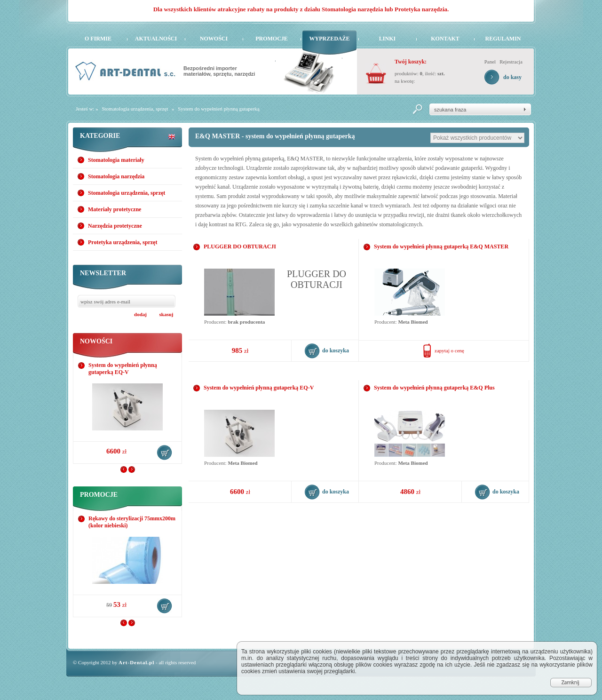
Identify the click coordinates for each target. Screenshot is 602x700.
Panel (490, 62)
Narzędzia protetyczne (115, 226)
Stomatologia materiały (116, 160)
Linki (387, 39)
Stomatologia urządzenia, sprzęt (135, 109)
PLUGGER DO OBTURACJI (240, 247)
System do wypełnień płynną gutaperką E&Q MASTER (441, 247)
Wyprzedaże (329, 39)
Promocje (272, 39)
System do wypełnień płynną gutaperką (219, 109)
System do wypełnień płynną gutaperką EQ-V (123, 369)
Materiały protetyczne (115, 209)
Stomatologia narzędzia (116, 176)
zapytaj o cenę (449, 350)
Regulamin (503, 39)
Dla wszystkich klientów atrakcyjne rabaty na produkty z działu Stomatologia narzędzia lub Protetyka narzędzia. (301, 9)
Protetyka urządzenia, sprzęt (123, 242)
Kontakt (445, 39)
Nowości (214, 39)
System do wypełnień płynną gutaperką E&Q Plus (434, 388)
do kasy (512, 77)
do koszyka (165, 453)
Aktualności (156, 39)
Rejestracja (511, 62)
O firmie (98, 39)
